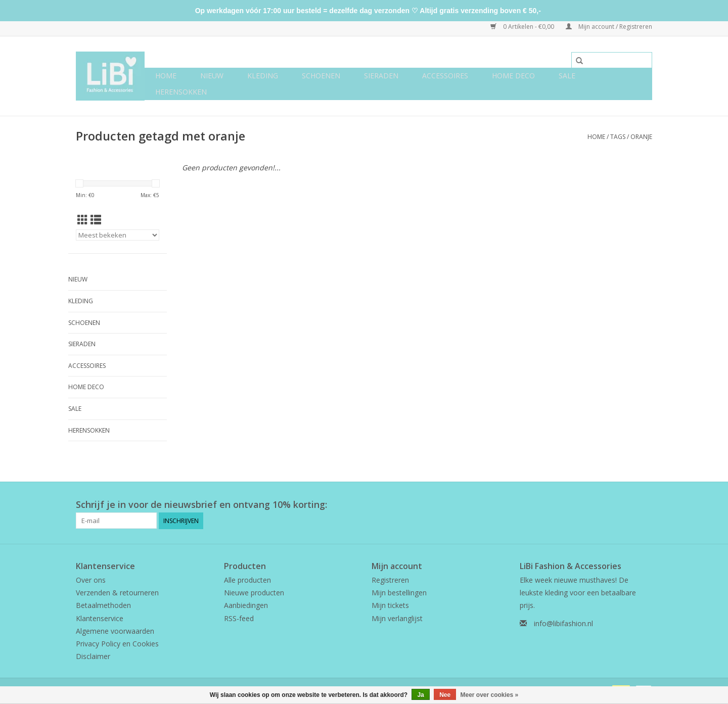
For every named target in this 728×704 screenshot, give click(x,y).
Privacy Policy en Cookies (117, 644)
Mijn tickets (390, 605)
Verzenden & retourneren (117, 593)
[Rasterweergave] (83, 220)
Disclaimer (93, 656)
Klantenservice (100, 618)
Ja (420, 695)
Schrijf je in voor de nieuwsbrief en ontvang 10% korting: (201, 505)
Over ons (91, 580)
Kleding (263, 76)
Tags (618, 137)
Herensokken (181, 92)
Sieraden (381, 76)
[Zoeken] (612, 60)
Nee (445, 695)
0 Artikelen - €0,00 (523, 27)
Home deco (513, 76)
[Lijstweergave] (96, 220)
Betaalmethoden (103, 605)
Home (166, 76)
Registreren (390, 580)
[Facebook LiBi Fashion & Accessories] (626, 505)
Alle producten (247, 580)
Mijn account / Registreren (609, 27)
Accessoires (445, 76)
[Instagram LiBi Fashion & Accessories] (644, 505)
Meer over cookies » (490, 695)
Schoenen (321, 76)
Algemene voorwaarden (115, 631)
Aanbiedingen (246, 605)
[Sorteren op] (118, 235)
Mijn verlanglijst (397, 618)
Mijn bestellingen (399, 593)
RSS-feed (239, 618)
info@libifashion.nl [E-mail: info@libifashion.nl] (563, 623)
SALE (567, 76)
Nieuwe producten (254, 593)
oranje (641, 137)
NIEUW (212, 76)
